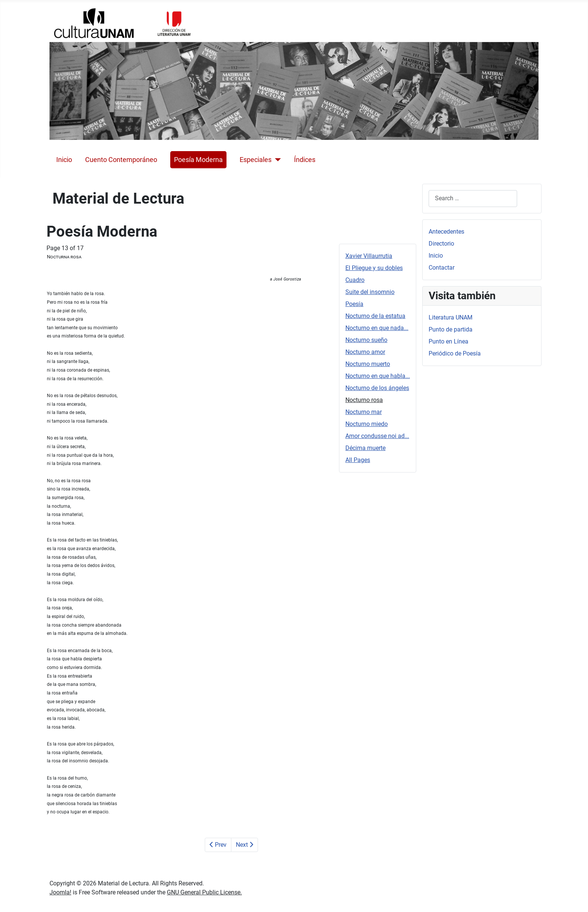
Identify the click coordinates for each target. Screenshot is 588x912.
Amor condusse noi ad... (377, 436)
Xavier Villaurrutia (369, 256)
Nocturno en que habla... (378, 376)
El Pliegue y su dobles (374, 268)
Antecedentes (446, 232)
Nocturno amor (365, 352)
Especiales (256, 160)
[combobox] (473, 199)
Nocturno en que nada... (377, 328)
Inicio (64, 160)
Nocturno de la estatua (375, 316)
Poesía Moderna (198, 160)
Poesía (354, 304)
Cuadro (355, 280)
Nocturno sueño (366, 340)
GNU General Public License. (204, 892)
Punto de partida (451, 329)
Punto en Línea (448, 341)
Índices (305, 160)
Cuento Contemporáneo (121, 160)
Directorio (441, 244)
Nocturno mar (364, 412)
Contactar (442, 268)
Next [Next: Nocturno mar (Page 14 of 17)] (244, 845)
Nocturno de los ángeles (377, 388)
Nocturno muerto (368, 364)
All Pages (358, 460)
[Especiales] (276, 160)
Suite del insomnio (370, 292)
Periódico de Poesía (455, 353)
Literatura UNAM (451, 317)
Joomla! (60, 892)
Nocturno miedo (367, 424)
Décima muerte (365, 448)
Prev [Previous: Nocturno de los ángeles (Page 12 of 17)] (218, 845)
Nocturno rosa (364, 400)
